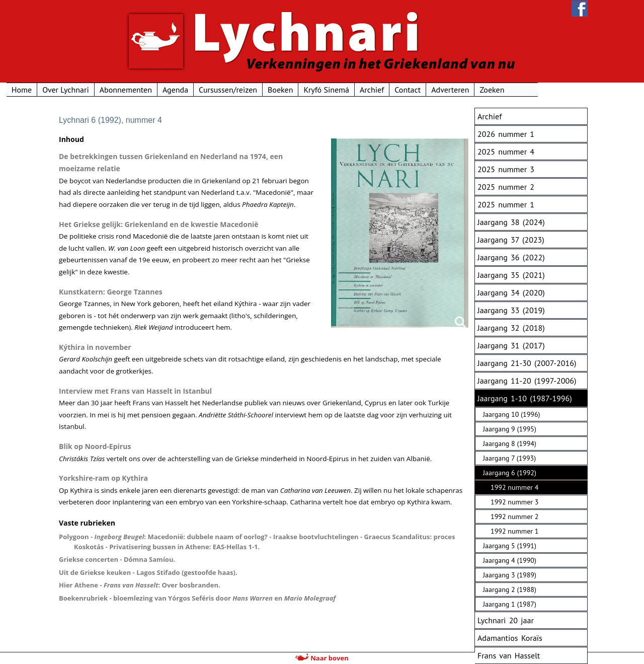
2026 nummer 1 (506, 134)
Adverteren (500, 90)
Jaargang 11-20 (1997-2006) (527, 381)
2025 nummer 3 (506, 169)
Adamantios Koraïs (510, 638)
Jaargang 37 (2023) (511, 240)
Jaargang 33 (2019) (511, 310)
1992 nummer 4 (514, 487)
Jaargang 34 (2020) (511, 292)
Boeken (330, 90)
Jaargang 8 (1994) (510, 444)
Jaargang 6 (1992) (510, 473)
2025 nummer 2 (506, 187)
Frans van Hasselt (509, 655)
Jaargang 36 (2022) (511, 257)
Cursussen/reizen (278, 90)
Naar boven (322, 658)
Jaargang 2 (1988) (510, 589)
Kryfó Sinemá (377, 90)
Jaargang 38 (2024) (511, 222)
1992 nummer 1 (514, 531)
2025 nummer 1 (506, 204)
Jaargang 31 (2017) (511, 345)
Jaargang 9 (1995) (510, 429)
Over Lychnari (115, 90)
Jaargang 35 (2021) (511, 275)
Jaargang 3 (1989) (510, 575)
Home (71, 90)
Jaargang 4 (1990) (510, 560)
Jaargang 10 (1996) (511, 414)
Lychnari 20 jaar (506, 620)
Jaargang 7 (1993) (509, 458)
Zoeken (542, 90)
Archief (422, 90)
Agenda (225, 90)
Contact (458, 90)
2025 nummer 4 (506, 152)
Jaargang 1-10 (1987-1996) (525, 398)
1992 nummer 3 (514, 502)
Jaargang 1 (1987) (510, 604)
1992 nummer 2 (514, 517)
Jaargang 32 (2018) (511, 328)
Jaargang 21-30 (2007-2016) (527, 363)
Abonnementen (176, 90)
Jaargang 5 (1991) (510, 546)
